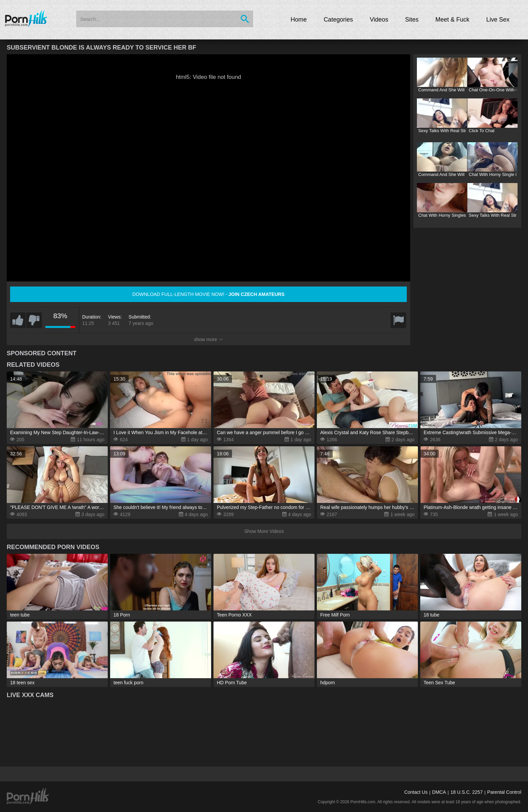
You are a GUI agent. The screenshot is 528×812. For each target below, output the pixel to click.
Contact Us (416, 792)
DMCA (439, 792)
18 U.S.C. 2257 (467, 792)
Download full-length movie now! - (208, 294)
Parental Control (504, 792)
